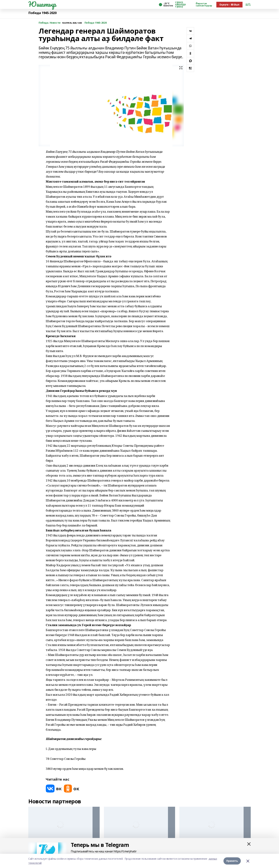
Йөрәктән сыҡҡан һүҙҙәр (204, 5)
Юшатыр (42, 4)
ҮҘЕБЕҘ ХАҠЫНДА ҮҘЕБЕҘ (180, 5)
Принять (232, 861)
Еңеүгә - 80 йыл (229, 5)
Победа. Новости (50, 23)
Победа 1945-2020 (42, 13)
